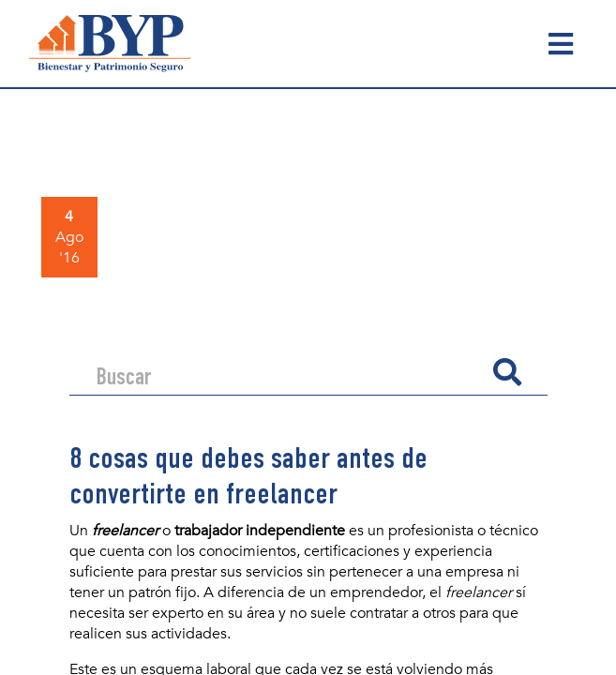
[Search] (287, 372)
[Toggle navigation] (561, 44)
